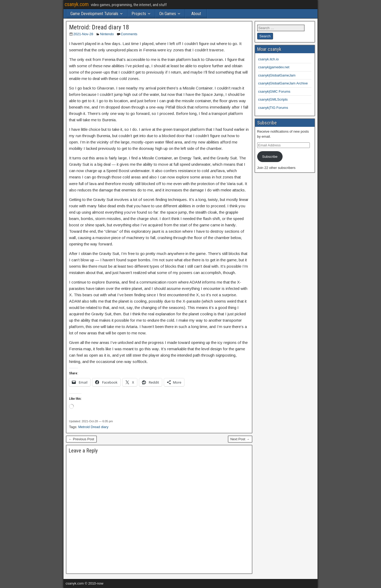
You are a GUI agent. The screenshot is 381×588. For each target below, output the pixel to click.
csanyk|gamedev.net (274, 67)
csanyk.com (77, 4)
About (196, 14)
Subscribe (270, 157)
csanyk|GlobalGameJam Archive (283, 83)
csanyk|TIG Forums (273, 108)
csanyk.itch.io (269, 59)
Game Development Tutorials (94, 14)
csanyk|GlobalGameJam (277, 75)
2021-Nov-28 (83, 34)
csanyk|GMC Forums (274, 91)
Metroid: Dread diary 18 (99, 27)
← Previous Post (81, 439)
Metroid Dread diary (93, 427)
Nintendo (107, 34)
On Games (168, 14)
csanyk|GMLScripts (273, 99)
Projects (139, 14)
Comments (129, 34)
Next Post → (240, 439)
